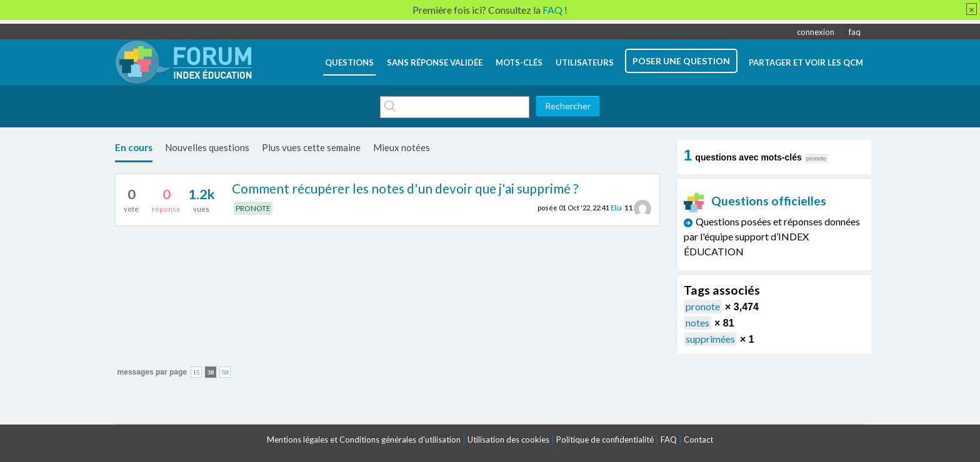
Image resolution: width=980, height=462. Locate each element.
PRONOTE (253, 208)
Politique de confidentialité (605, 440)
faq (855, 32)
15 (197, 372)
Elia (616, 208)
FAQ (669, 440)
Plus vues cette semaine (311, 147)
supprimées (710, 339)
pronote (703, 306)
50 (225, 372)
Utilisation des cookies (508, 440)
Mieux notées (402, 147)
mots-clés (519, 62)
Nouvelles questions (207, 147)
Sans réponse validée (435, 62)
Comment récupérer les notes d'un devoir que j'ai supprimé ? (405, 188)
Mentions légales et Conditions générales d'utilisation (364, 440)
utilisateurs (585, 62)
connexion (816, 32)
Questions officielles (755, 201)
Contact (698, 440)
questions (349, 62)
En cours (134, 147)
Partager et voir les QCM (806, 62)
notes (697, 322)
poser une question (681, 61)
